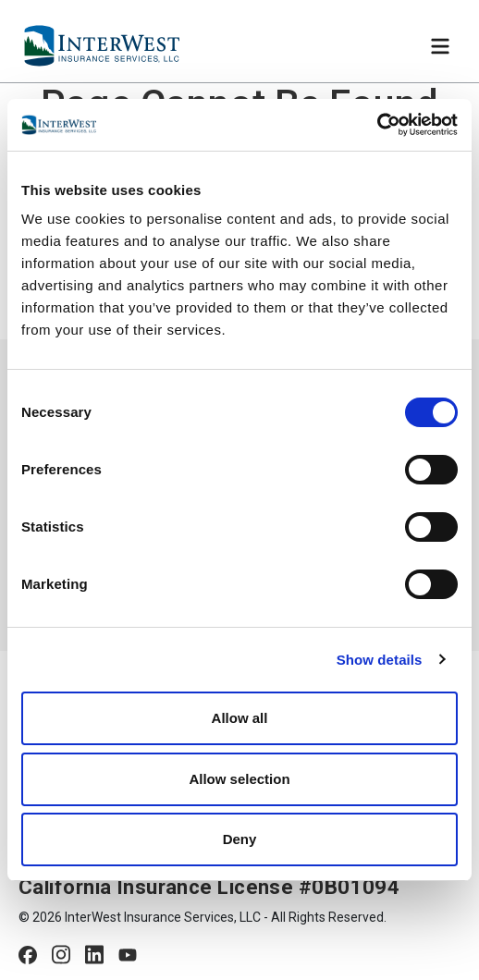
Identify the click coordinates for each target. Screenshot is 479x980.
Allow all (240, 718)
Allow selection (239, 779)
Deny (240, 839)
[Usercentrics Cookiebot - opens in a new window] (377, 125)
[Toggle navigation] (440, 46)
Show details (380, 660)
